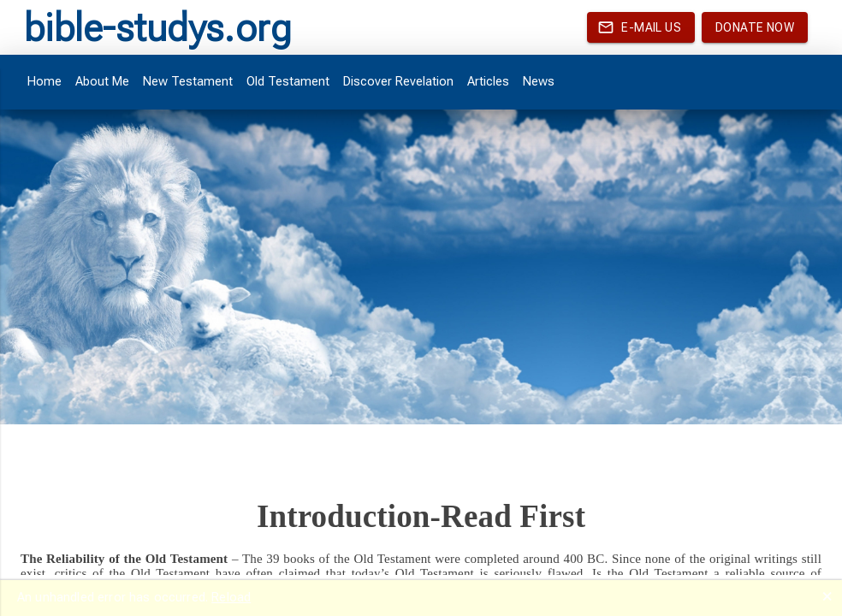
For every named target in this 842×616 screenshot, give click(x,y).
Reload (231, 597)
